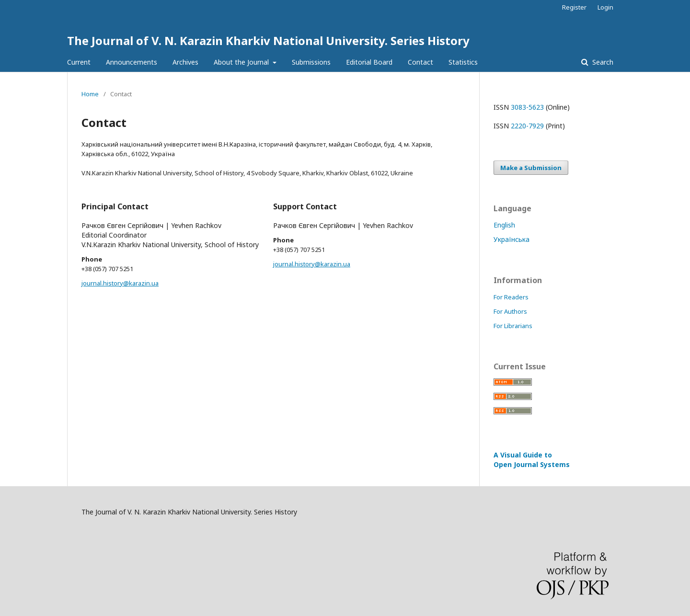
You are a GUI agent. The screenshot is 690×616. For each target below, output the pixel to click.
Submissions (311, 62)
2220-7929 (527, 126)
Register (574, 7)
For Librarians (513, 326)
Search (602, 62)
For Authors (510, 311)
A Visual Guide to (532, 460)
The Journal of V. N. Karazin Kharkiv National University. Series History (268, 40)
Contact (420, 62)
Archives (185, 62)
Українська (512, 239)
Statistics (463, 62)
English (504, 225)
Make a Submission (531, 168)
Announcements (132, 62)
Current (79, 62)
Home (90, 94)
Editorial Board (369, 62)
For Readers (511, 297)
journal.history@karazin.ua (120, 283)
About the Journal (242, 62)
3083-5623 (527, 107)
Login (605, 7)
